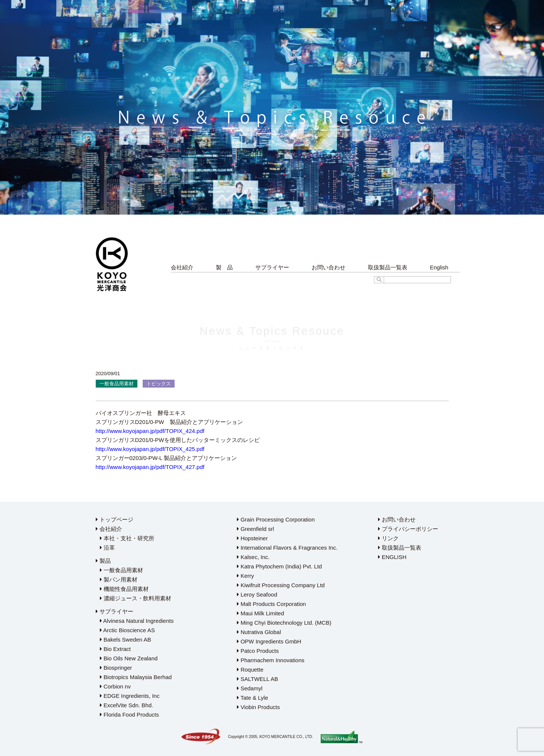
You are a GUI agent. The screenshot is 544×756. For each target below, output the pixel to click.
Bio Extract (115, 649)
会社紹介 (182, 267)
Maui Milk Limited (261, 613)
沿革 (107, 548)
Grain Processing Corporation (276, 519)
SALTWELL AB (258, 679)
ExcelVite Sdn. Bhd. (127, 705)
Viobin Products (258, 707)
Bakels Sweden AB (126, 640)
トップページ (115, 519)
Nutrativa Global (259, 632)
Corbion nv (115, 686)
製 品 (224, 267)
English (439, 267)
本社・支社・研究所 (127, 538)
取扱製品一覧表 (388, 267)
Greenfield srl (255, 529)
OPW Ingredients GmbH (269, 641)
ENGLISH (392, 557)
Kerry (246, 576)
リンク (388, 538)
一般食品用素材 (121, 570)
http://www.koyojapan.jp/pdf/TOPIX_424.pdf (150, 431)
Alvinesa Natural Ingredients (137, 621)
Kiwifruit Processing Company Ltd (281, 585)
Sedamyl (250, 688)
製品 (103, 561)
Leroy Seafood (257, 594)
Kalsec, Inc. (253, 557)
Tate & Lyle (253, 698)
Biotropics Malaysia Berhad (136, 677)
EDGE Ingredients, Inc (130, 696)
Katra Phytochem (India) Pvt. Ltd (280, 566)
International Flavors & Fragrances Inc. (287, 548)
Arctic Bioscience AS (127, 630)
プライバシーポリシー (408, 529)
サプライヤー (272, 267)
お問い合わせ (329, 267)
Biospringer (116, 668)
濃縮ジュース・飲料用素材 (136, 598)
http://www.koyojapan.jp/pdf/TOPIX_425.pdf (150, 449)
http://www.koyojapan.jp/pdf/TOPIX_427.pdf (150, 467)
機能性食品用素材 (124, 589)
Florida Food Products (130, 715)
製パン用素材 (119, 579)
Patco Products (258, 651)
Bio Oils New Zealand (129, 658)
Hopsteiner (252, 538)
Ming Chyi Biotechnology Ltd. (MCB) (284, 623)
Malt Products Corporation (271, 604)
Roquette (250, 670)
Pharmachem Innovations (271, 660)
